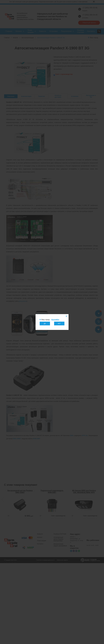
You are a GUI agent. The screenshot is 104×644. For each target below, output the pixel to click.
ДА (45, 323)
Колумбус (55, 320)
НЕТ (59, 323)
